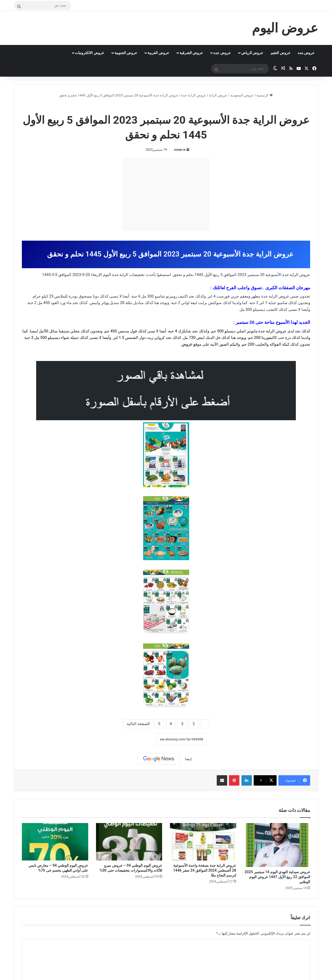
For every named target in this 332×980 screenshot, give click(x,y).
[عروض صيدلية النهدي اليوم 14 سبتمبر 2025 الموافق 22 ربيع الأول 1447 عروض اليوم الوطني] (277, 845)
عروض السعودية (242, 95)
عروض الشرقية (191, 53)
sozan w (180, 150)
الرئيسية (264, 95)
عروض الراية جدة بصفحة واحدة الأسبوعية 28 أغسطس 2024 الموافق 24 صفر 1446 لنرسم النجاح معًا (205, 870)
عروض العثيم (280, 53)
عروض (187, 344)
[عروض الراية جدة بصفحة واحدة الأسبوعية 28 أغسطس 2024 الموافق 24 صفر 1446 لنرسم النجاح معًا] (203, 842)
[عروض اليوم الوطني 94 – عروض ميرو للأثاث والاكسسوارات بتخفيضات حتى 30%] (129, 842)
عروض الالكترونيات (89, 53)
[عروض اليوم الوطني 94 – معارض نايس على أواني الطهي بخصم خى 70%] (55, 842)
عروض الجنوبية (126, 53)
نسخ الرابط (140, 739)
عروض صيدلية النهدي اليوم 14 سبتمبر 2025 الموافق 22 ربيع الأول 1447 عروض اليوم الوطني (277, 877)
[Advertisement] (166, 194)
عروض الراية (218, 95)
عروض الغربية (158, 53)
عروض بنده (306, 53)
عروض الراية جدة (193, 95)
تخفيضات (137, 275)
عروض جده (222, 53)
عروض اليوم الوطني (151, 106)
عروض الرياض (252, 53)
